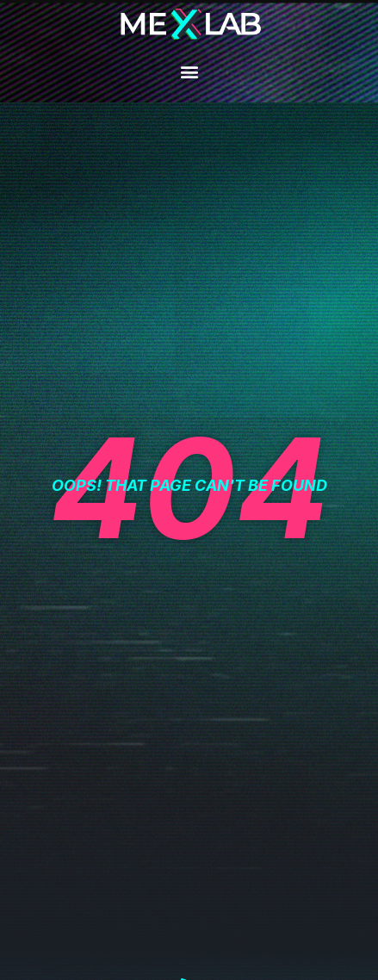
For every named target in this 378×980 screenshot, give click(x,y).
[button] (189, 71)
